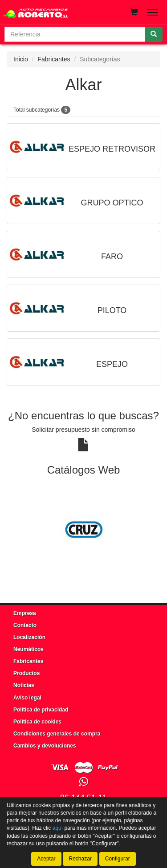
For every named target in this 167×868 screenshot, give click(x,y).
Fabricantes (54, 59)
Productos (26, 673)
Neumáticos (29, 649)
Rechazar (80, 859)
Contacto (25, 625)
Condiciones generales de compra (57, 734)
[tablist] (83, 530)
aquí (58, 828)
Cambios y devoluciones (45, 746)
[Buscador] (75, 34)
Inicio (21, 59)
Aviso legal (27, 698)
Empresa (25, 613)
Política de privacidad (41, 710)
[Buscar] (154, 34)
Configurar (118, 859)
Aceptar (46, 859)
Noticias (24, 685)
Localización (29, 637)
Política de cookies (37, 722)
